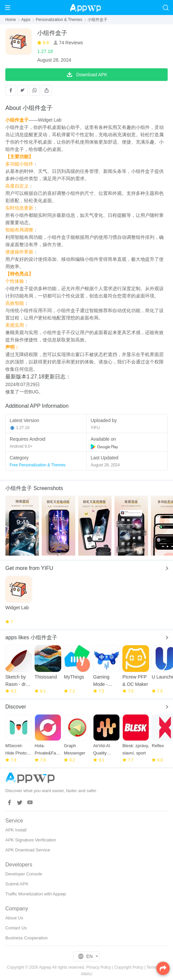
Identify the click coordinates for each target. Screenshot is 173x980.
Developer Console (24, 874)
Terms (152, 967)
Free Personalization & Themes (38, 465)
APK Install (16, 830)
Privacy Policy (99, 967)
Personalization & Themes (59, 20)
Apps (26, 20)
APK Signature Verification (31, 840)
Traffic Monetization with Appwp (36, 894)
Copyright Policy (129, 967)
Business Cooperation (26, 938)
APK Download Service (28, 850)
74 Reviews (70, 43)
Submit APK (17, 884)
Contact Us (16, 928)
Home (11, 20)
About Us (14, 918)
